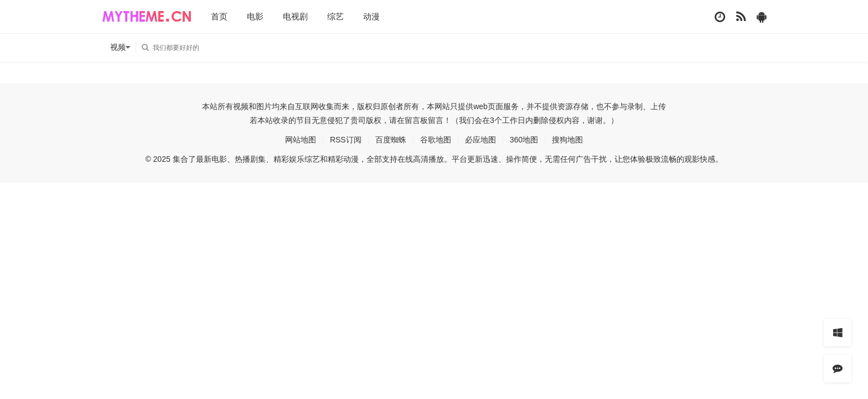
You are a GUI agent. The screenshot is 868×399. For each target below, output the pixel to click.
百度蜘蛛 (391, 140)
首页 (219, 16)
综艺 (335, 16)
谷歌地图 (436, 140)
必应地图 (480, 140)
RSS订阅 (346, 140)
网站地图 (301, 140)
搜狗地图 (567, 140)
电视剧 (295, 16)
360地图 (524, 140)
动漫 (371, 16)
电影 (255, 16)
